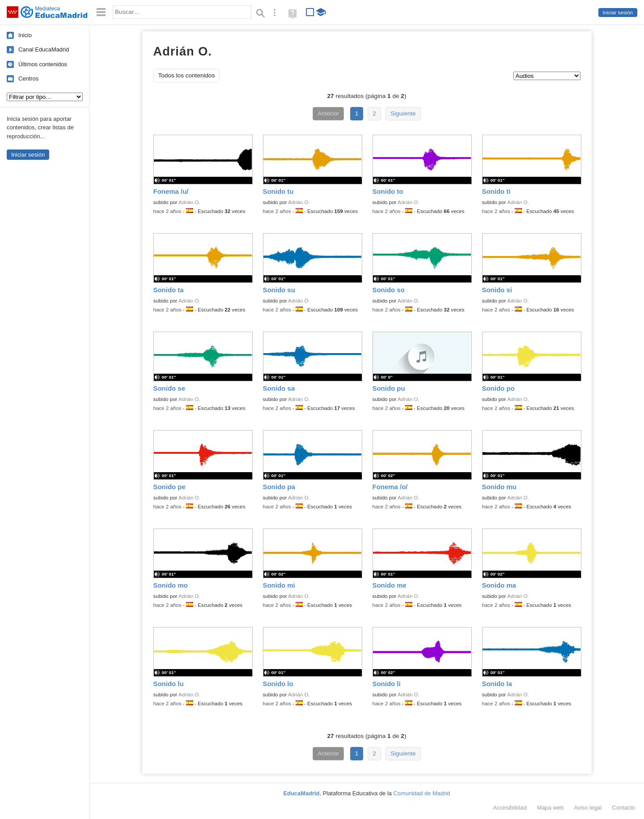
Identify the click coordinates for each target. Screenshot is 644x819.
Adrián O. (189, 202)
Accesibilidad (510, 808)
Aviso (588, 808)
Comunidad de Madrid (422, 793)
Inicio (25, 35)
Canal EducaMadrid (44, 49)
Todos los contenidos (187, 75)
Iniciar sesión (618, 13)
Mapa (551, 808)
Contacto (623, 808)
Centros (28, 79)
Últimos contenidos (43, 64)
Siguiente (403, 113)
